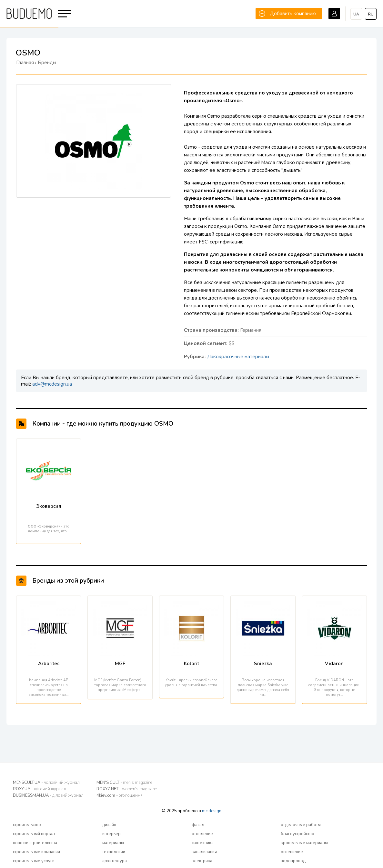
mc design (212, 811)
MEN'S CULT (124, 783)
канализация (204, 852)
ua (356, 14)
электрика (202, 861)
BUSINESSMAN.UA (48, 795)
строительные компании (36, 852)
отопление (202, 834)
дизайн (109, 825)
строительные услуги (34, 861)
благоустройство (297, 834)
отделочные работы (301, 825)
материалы (113, 843)
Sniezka (263, 664)
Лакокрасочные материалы (238, 357)
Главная (25, 63)
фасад (198, 825)
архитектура (115, 861)
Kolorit (191, 664)
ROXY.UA (40, 789)
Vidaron (334, 664)
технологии (114, 852)
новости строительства (35, 843)
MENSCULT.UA (46, 783)
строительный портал (34, 834)
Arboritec (49, 664)
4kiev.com (120, 795)
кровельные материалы (304, 843)
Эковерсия (49, 506)
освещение (292, 852)
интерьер (111, 834)
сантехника (203, 843)
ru (371, 14)
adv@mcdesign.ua (52, 384)
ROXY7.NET (127, 789)
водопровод (293, 861)
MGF (120, 664)
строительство (27, 825)
